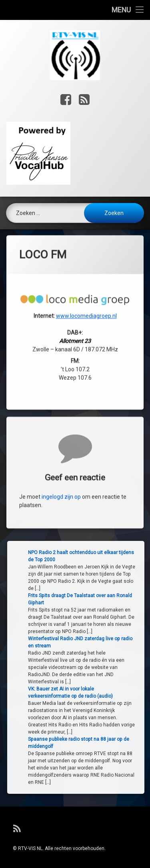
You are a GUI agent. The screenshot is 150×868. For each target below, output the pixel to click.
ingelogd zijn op (61, 566)
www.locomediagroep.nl (86, 207)
